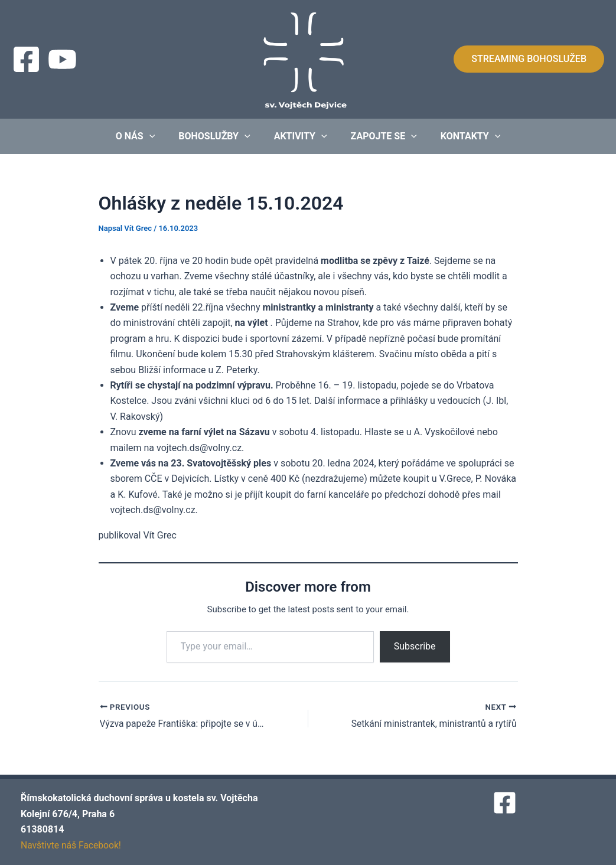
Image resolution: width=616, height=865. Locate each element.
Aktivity (301, 136)
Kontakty (461, 136)
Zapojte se (379, 136)
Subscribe (415, 646)
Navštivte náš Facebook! (72, 845)
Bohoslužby (219, 136)
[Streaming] (62, 59)
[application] (159, 136)
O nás (145, 136)
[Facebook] (26, 59)
